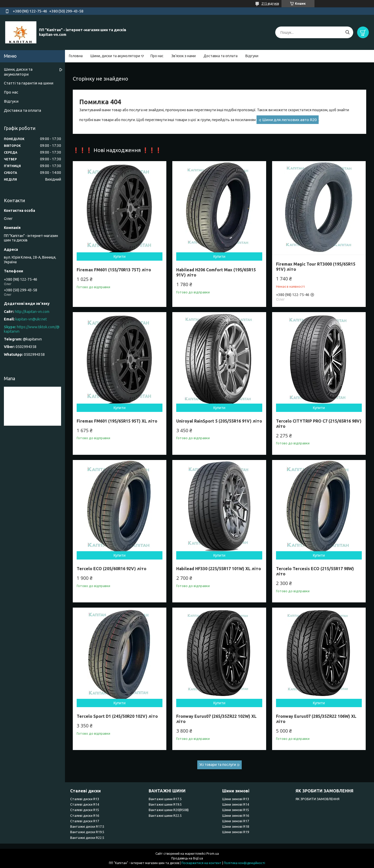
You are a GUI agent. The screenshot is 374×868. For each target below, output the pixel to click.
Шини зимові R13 (236, 799)
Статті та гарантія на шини (29, 83)
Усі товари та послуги (218, 765)
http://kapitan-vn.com (32, 312)
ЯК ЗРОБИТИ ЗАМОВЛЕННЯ (317, 799)
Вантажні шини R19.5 (165, 804)
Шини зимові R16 (236, 816)
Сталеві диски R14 (85, 804)
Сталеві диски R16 (85, 816)
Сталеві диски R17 (85, 821)
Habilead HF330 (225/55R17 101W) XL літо (219, 569)
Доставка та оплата (221, 56)
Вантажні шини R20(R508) (169, 810)
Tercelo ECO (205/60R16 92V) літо (111, 569)
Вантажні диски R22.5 (87, 838)
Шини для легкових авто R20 (289, 120)
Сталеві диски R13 (85, 799)
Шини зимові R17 (236, 821)
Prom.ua (213, 854)
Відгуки (252, 56)
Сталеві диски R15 (85, 810)
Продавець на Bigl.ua (187, 858)
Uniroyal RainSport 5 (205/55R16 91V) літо (219, 421)
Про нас (157, 56)
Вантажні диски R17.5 (87, 826)
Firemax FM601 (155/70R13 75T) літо (114, 270)
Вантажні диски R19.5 (87, 832)
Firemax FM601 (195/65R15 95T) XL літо (117, 421)
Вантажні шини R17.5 (165, 799)
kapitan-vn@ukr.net (31, 319)
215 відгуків (270, 4)
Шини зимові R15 (236, 810)
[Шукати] (347, 32)
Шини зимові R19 (236, 832)
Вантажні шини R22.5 (165, 816)
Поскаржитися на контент (201, 863)
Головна (76, 56)
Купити (120, 257)
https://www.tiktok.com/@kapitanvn (32, 329)
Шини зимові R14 (236, 804)
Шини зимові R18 (236, 826)
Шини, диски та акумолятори (115, 56)
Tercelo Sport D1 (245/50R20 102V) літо (117, 716)
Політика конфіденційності (244, 863)
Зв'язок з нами (183, 56)
